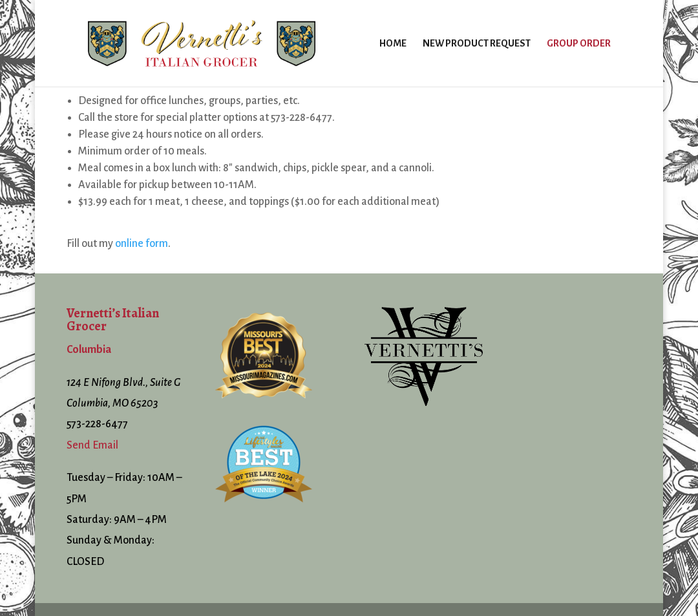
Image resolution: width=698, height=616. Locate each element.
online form (142, 244)
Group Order (579, 44)
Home (393, 44)
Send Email (92, 445)
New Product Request (477, 44)
